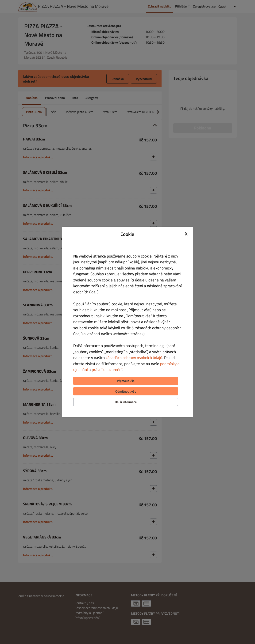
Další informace (126, 402)
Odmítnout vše (126, 391)
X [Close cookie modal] (186, 234)
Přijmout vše (126, 381)
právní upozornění (107, 370)
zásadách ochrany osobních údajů (134, 358)
